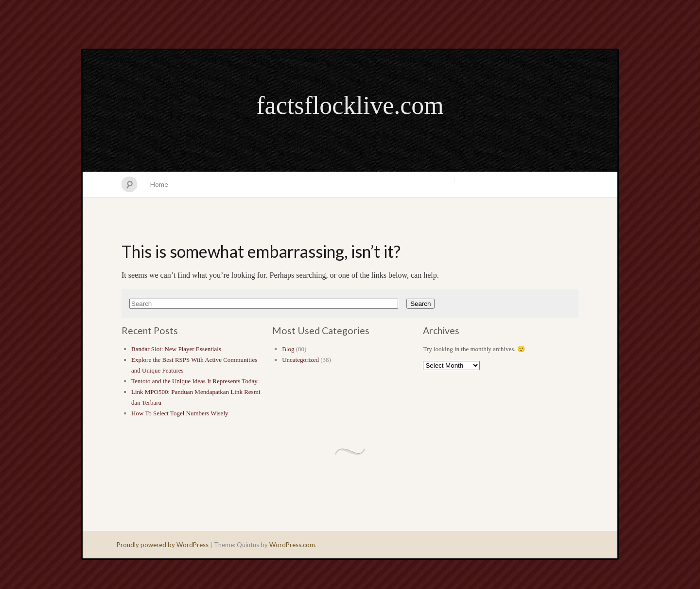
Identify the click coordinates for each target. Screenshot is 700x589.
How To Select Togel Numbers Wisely (180, 413)
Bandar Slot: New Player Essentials (176, 349)
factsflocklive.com (350, 105)
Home (159, 184)
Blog (288, 349)
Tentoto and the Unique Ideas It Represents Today (194, 381)
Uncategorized (300, 360)
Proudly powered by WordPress (163, 545)
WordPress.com (292, 545)
